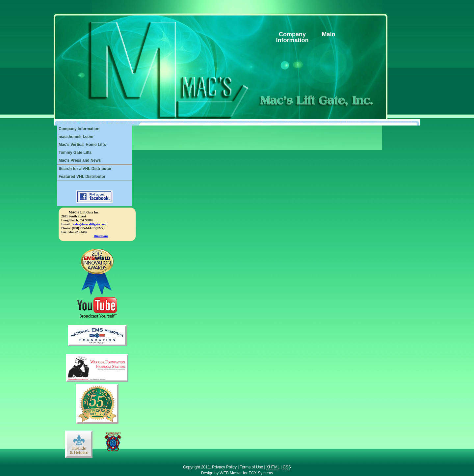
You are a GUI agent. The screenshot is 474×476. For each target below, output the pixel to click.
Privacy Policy (224, 467)
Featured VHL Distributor (82, 177)
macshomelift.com (76, 137)
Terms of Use (252, 467)
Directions (101, 236)
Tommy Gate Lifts (75, 153)
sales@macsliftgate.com (90, 224)
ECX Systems (261, 473)
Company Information (79, 129)
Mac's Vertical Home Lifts (82, 145)
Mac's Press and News (80, 160)
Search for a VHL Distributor (85, 169)
